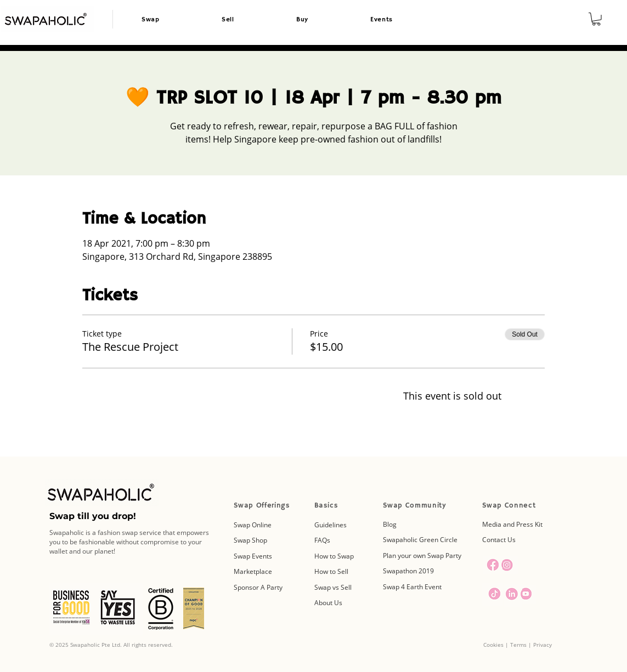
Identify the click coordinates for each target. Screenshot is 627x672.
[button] (596, 19)
